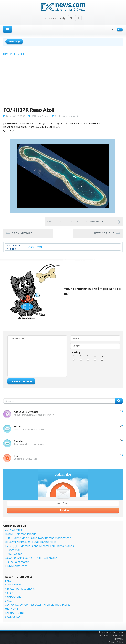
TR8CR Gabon (14, 554)
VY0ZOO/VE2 (13, 596)
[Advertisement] (63, 82)
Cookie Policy (116, 642)
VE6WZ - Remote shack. (20, 589)
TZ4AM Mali (13, 550)
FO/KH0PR (8, 54)
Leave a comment (69, 116)
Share (31, 247)
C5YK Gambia (13, 530)
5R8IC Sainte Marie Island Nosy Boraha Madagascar (38, 538)
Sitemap (118, 639)
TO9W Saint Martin (17, 562)
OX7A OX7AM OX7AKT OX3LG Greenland (31, 558)
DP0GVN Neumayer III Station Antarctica (31, 542)
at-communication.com (110, 632)
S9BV (8, 580)
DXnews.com (116, 636)
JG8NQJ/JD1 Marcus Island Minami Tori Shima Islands (39, 546)
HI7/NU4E (11, 608)
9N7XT (9, 601)
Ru (113, 30)
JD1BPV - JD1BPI (15, 613)
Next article (104, 233)
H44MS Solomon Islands (21, 534)
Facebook (78, 18)
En (119, 30)
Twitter (71, 18)
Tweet (39, 247)
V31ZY (9, 592)
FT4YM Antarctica (16, 566)
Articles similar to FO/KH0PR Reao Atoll (81, 222)
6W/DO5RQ (12, 617)
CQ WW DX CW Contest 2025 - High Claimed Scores (38, 605)
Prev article (22, 233)
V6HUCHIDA (13, 584)
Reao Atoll (19, 54)
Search (119, 401)
